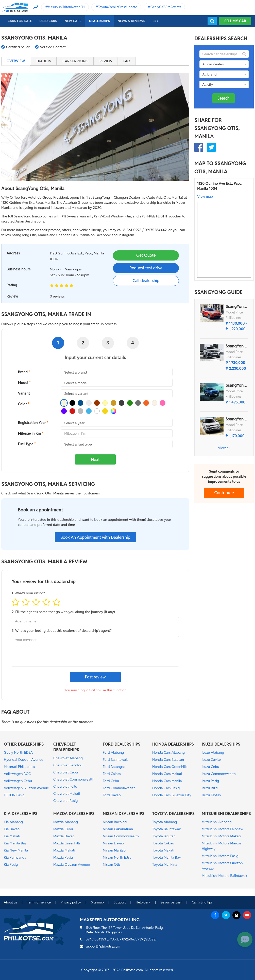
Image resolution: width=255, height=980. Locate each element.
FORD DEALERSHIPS (122, 744)
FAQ (127, 61)
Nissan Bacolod (115, 822)
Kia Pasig (11, 864)
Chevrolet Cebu (66, 772)
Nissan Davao (113, 843)
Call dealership (146, 281)
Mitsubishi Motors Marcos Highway (222, 846)
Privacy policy (71, 902)
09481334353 (96, 939)
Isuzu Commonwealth (219, 774)
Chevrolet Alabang (68, 758)
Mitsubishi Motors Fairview (222, 829)
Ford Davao (112, 795)
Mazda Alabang (66, 822)
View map (205, 196)
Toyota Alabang (165, 822)
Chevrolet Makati (67, 793)
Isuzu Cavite (211, 760)
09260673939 (133, 939)
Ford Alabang (113, 752)
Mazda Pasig (63, 857)
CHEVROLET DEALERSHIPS (66, 747)
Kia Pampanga (15, 857)
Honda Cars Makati (167, 774)
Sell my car (235, 21)
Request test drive (146, 268)
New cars (73, 21)
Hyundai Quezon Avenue (24, 760)
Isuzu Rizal (210, 788)
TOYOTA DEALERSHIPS (173, 814)
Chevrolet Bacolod (68, 765)
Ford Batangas (114, 767)
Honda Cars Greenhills (170, 767)
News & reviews (131, 21)
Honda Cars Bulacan (168, 760)
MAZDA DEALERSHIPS (74, 814)
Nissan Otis (112, 864)
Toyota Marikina (165, 864)
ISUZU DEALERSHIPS (221, 744)
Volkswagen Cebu (18, 781)
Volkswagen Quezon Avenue (26, 788)
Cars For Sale (20, 21)
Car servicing (75, 61)
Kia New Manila (16, 850)
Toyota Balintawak (167, 829)
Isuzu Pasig (210, 781)
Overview (16, 61)
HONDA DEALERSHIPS (173, 744)
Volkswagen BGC (17, 774)
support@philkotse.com (103, 946)
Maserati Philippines (19, 767)
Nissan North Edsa (117, 857)
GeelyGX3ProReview (166, 7)
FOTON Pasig (14, 795)
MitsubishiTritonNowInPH (66, 7)
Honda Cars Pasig (166, 788)
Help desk (143, 902)
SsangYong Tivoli (236, 307)
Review (106, 61)
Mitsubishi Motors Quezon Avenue (222, 866)
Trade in (44, 61)
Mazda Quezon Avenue (72, 864)
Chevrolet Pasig (65, 801)
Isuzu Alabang (213, 752)
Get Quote (146, 255)
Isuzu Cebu (210, 767)
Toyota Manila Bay (167, 857)
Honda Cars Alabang (168, 752)
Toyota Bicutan (164, 836)
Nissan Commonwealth (121, 836)
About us (10, 902)
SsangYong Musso (236, 385)
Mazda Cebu (63, 829)
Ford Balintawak (115, 760)
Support (120, 902)
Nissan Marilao (114, 850)
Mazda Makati (64, 850)
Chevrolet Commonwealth (74, 779)
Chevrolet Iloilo (65, 786)
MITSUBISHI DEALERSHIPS (226, 814)
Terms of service (39, 902)
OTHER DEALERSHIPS (24, 744)
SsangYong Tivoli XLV (236, 419)
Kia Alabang (13, 822)
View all (224, 448)
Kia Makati (12, 836)
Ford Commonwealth (119, 788)
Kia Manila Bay (15, 843)
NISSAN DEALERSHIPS (124, 814)
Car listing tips (202, 902)
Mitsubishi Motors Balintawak (225, 876)
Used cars (48, 21)
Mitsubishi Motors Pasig (220, 856)
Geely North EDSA (18, 752)
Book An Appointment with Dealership (95, 537)
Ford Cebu (111, 781)
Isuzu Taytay (211, 795)
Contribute (224, 493)
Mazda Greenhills (67, 843)
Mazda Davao (64, 836)
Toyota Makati (163, 850)
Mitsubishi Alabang (217, 822)
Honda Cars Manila (167, 781)
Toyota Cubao (163, 843)
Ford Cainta (112, 774)
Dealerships (100, 21)
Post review (95, 677)
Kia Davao (12, 829)
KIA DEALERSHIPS (21, 814)
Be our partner (171, 902)
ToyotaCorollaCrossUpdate (117, 7)
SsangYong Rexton (236, 346)
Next (95, 460)
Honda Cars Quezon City (172, 795)
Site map (97, 902)
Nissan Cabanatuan (118, 829)
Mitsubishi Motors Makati (221, 836)
